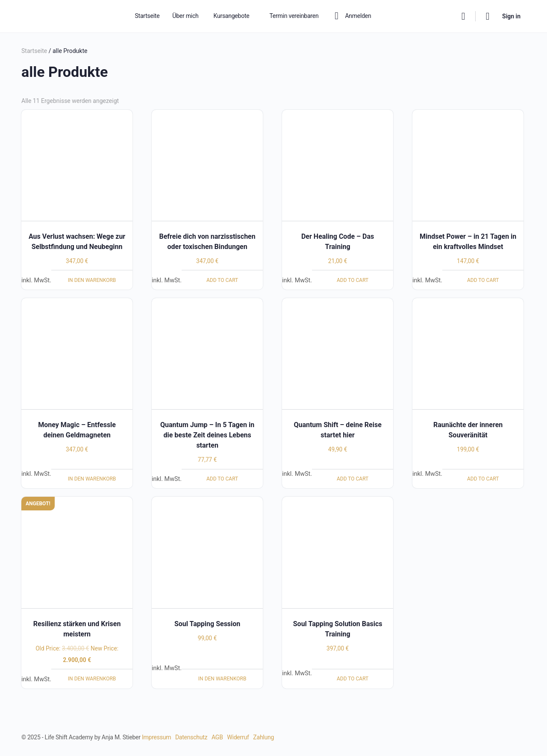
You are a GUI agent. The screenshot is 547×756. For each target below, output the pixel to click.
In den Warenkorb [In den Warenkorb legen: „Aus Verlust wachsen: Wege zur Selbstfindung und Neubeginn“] (92, 280)
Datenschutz (191, 737)
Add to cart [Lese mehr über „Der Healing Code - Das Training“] (353, 280)
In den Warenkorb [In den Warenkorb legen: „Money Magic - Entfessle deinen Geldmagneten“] (92, 479)
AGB (217, 737)
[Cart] (488, 16)
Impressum (156, 737)
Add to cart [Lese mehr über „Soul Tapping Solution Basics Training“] (353, 679)
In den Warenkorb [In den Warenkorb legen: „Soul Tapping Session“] (222, 679)
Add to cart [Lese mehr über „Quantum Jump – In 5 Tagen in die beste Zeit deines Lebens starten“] (222, 479)
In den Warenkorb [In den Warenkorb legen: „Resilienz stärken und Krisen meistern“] (92, 679)
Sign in (511, 16)
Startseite (34, 51)
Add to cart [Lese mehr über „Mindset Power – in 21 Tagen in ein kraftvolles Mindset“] (483, 280)
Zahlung (263, 737)
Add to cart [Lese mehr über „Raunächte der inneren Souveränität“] (483, 479)
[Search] (463, 16)
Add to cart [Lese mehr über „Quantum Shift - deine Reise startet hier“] (353, 479)
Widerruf (238, 737)
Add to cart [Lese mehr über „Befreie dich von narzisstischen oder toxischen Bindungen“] (222, 280)
